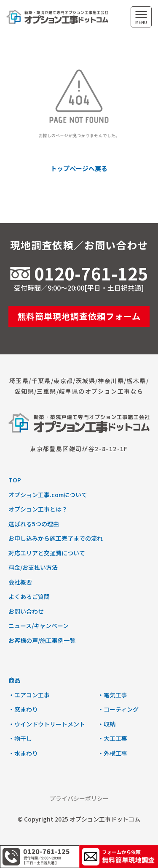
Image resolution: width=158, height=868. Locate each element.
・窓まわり (23, 709)
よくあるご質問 (29, 596)
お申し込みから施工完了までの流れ (56, 538)
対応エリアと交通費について (47, 553)
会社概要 (20, 582)
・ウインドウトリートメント (47, 724)
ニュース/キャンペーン (39, 626)
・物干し (20, 738)
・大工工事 (112, 738)
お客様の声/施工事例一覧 (42, 640)
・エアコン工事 (29, 695)
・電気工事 (112, 695)
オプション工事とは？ (38, 509)
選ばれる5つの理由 (34, 524)
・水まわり (23, 753)
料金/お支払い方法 (33, 567)
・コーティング (118, 709)
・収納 (107, 724)
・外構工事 (112, 753)
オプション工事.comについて (48, 495)
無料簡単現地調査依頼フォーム (79, 316)
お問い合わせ (26, 611)
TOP (15, 480)
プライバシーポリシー (79, 798)
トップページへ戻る (79, 168)
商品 (14, 680)
